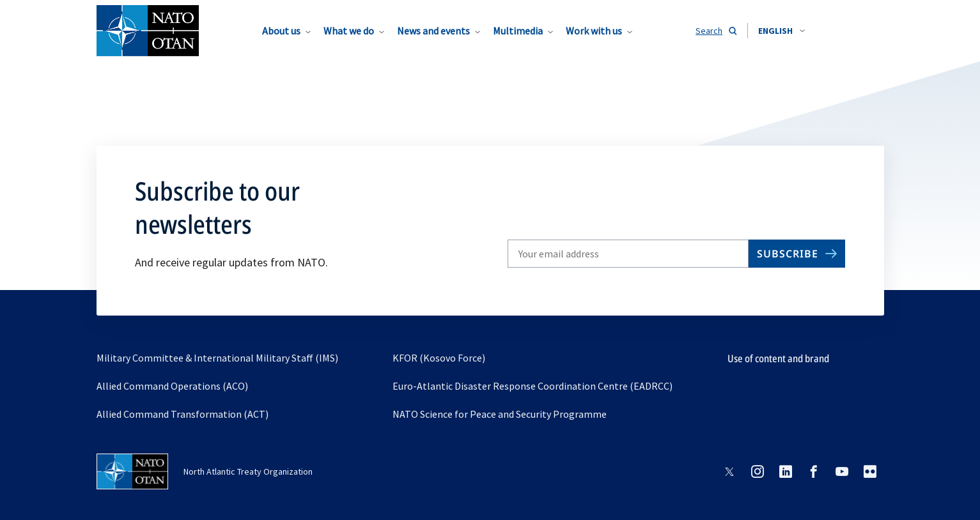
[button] (782, 31)
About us (281, 31)
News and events (433, 31)
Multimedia (518, 31)
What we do (349, 31)
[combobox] (782, 31)
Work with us (594, 31)
